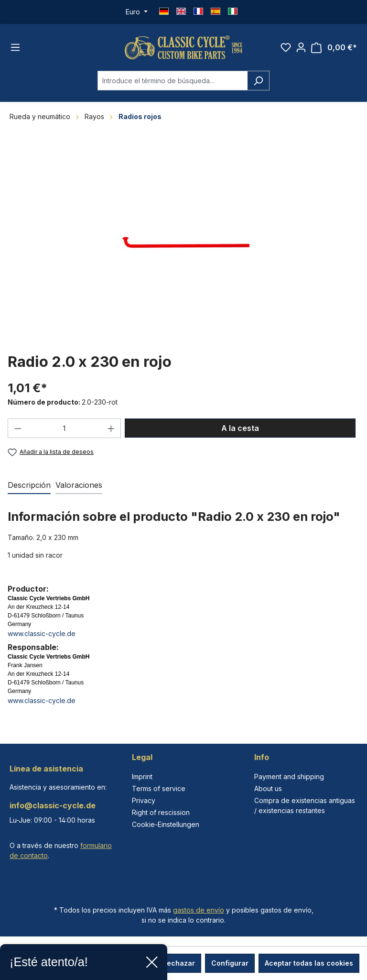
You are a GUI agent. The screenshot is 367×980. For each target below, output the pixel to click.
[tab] (29, 485)
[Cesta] (334, 48)
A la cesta (240, 428)
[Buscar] (258, 81)
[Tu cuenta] (301, 47)
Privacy (144, 800)
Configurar (230, 963)
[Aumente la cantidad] (111, 428)
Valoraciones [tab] (79, 485)
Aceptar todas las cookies (309, 963)
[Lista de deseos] (286, 47)
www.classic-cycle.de (42, 633)
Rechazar (179, 963)
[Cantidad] (65, 428)
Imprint (142, 776)
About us (268, 788)
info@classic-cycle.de (53, 805)
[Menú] (15, 47)
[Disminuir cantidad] (18, 428)
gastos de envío (199, 910)
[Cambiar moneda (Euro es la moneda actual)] (137, 12)
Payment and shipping (289, 776)
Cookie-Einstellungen (166, 824)
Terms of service (159, 788)
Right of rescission (161, 812)
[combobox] (173, 81)
